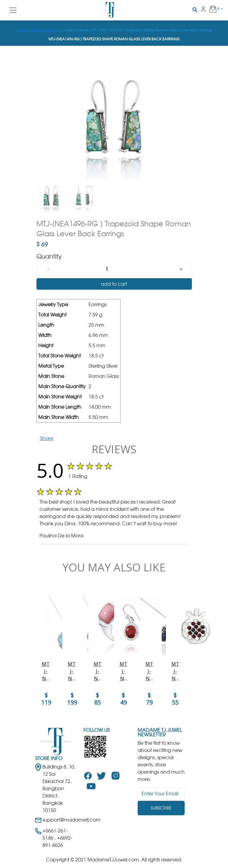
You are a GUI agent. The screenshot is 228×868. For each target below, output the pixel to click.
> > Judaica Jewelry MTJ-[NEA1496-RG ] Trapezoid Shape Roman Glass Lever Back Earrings (114, 30)
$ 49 (123, 699)
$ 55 (175, 699)
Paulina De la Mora (61, 536)
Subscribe (161, 808)
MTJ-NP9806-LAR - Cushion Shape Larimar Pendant (46, 671)
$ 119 (46, 699)
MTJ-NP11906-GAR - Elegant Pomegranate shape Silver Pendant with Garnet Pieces (175, 671)
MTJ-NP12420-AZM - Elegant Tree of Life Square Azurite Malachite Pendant (149, 671)
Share (47, 438)
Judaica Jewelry (45, 30)
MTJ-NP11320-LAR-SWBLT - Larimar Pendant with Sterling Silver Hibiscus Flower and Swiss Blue (72, 671)
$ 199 (72, 699)
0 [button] (212, 9)
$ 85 (98, 699)
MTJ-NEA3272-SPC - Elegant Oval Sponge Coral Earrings (123, 671)
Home (21, 30)
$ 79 (149, 699)
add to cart (114, 284)
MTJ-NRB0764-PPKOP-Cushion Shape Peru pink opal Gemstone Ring (98, 671)
